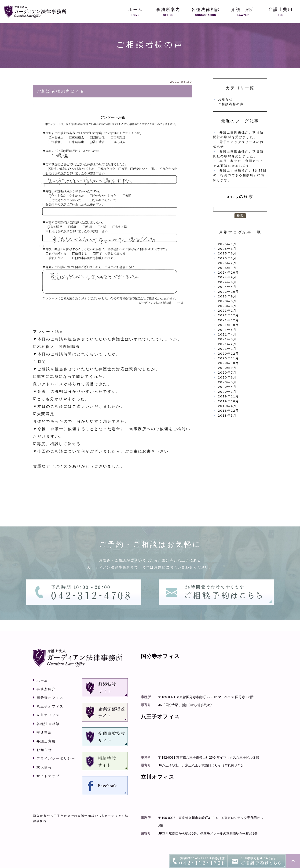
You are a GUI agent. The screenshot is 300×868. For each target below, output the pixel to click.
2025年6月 (227, 253)
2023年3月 (227, 306)
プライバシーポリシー (56, 758)
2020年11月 (229, 358)
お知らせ (225, 99)
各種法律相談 (48, 724)
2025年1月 (227, 268)
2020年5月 (227, 382)
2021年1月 (227, 349)
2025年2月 (227, 263)
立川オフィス (48, 715)
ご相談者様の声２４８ (61, 91)
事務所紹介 (46, 689)
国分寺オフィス (50, 698)
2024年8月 (227, 282)
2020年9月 (227, 368)
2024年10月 (229, 273)
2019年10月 (229, 401)
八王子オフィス (50, 706)
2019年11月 (229, 396)
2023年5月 (227, 301)
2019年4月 (227, 406)
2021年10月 (229, 325)
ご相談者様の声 (231, 104)
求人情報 (44, 767)
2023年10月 (229, 292)
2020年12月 (229, 354)
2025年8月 (227, 249)
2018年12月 (229, 411)
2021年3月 (227, 339)
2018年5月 (227, 416)
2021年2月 (227, 344)
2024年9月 (227, 277)
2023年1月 (227, 311)
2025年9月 (227, 244)
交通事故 (44, 732)
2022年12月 (229, 315)
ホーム (42, 680)
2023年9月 (227, 296)
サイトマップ (48, 776)
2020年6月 (227, 377)
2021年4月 (227, 334)
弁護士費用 (46, 741)
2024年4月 (227, 287)
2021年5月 (227, 330)
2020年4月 (227, 387)
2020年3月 (227, 392)
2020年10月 (229, 363)
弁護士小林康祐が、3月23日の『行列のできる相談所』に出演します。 (240, 175)
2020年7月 (227, 373)
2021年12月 (229, 320)
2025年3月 (227, 258)
